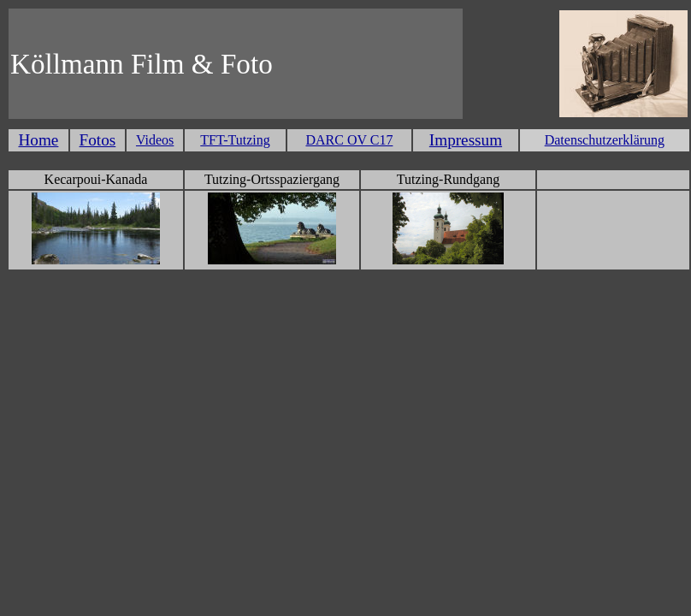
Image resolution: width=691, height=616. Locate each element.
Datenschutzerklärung (605, 140)
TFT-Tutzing (235, 140)
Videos (155, 140)
